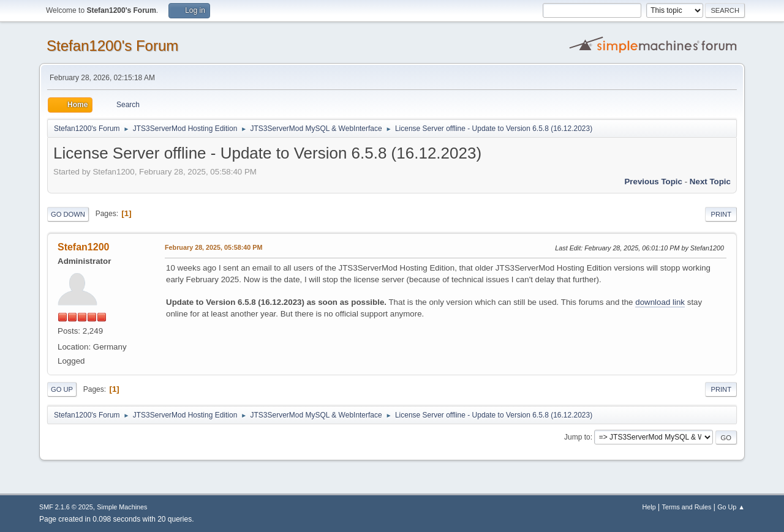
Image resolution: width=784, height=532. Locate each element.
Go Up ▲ (731, 507)
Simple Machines (122, 507)
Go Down (68, 214)
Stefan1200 (83, 247)
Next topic (710, 182)
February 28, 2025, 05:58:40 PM (213, 247)
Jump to (577, 437)
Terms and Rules (687, 507)
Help (649, 507)
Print (721, 214)
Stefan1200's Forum (112, 46)
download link (660, 302)
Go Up (62, 389)
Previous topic (653, 182)
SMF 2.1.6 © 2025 (66, 507)
